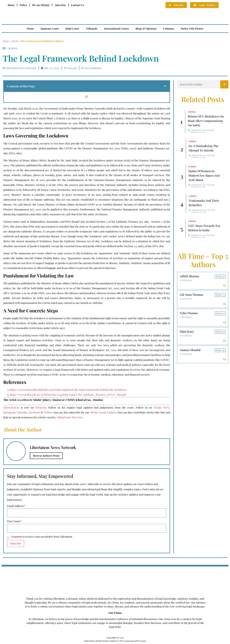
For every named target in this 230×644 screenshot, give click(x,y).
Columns (169, 28)
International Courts (116, 28)
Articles (15, 41)
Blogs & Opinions (146, 28)
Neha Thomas (189, 313)
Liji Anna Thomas (191, 295)
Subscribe (16, 543)
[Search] (224, 84)
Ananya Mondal (190, 350)
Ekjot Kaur (187, 331)
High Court (72, 28)
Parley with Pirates (192, 28)
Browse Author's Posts (46, 456)
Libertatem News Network (203, 130)
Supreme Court (50, 28)
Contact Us (78, 5)
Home (30, 28)
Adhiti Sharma (189, 276)
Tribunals (92, 28)
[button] (165, 86)
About (11, 5)
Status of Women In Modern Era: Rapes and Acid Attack (204, 175)
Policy (23, 5)
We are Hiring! (41, 5)
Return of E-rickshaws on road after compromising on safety (206, 121)
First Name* (14, 521)
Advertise (60, 5)
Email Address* (16, 506)
